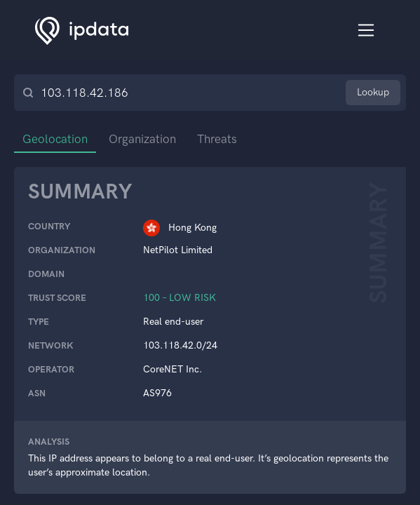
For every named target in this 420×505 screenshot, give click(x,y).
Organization (142, 139)
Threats (217, 139)
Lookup (373, 92)
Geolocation (55, 139)
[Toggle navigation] (366, 31)
